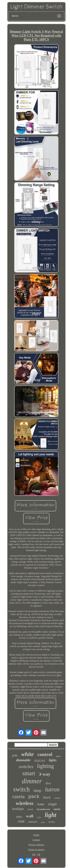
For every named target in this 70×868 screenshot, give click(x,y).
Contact (36, 840)
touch (30, 809)
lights (53, 760)
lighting (45, 766)
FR (39, 854)
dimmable (23, 760)
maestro (33, 822)
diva (48, 783)
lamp (37, 790)
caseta (18, 796)
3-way (45, 774)
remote (57, 798)
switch (22, 789)
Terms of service (36, 849)
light (51, 815)
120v (39, 817)
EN (34, 854)
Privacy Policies (36, 845)
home (41, 805)
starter (57, 809)
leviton (52, 822)
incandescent (43, 809)
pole (15, 755)
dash (43, 822)
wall (30, 816)
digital (40, 761)
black (47, 797)
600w (19, 817)
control (45, 754)
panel (58, 756)
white (28, 754)
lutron (52, 789)
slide (21, 821)
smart (29, 773)
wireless (24, 803)
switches (26, 767)
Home (36, 835)
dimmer (32, 781)
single (52, 804)
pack (34, 797)
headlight (18, 809)
